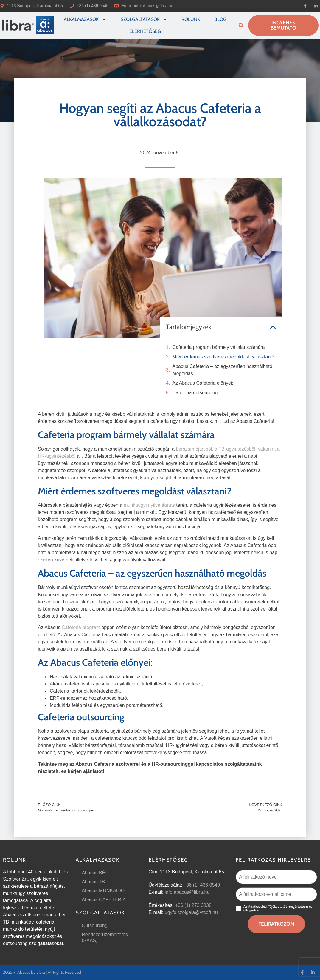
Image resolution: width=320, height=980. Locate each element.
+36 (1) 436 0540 (202, 885)
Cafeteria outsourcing (195, 393)
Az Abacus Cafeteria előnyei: (203, 383)
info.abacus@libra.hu (154, 6)
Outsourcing (94, 926)
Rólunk (191, 19)
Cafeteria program (81, 627)
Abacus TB (93, 882)
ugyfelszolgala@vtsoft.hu (191, 912)
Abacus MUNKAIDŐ (103, 891)
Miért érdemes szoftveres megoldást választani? (223, 357)
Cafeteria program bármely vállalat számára (218, 347)
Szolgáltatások (144, 19)
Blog (220, 19)
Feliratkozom (276, 924)
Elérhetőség (145, 31)
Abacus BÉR (95, 873)
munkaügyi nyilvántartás (149, 505)
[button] (241, 25)
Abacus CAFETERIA (104, 900)
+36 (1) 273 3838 (193, 905)
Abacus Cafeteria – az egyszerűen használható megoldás (222, 370)
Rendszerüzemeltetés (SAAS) (105, 937)
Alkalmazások (85, 19)
